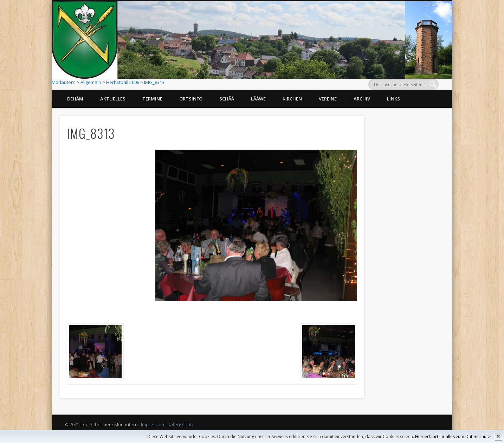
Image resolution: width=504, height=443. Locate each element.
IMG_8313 (154, 82)
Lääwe (258, 99)
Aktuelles (113, 99)
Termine (152, 99)
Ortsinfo (191, 99)
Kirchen (292, 99)
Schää (227, 99)
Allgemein (91, 82)
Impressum (153, 424)
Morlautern (64, 82)
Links (393, 99)
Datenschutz (181, 424)
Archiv (362, 99)
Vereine (328, 99)
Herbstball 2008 (123, 82)
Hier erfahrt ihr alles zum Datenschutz (453, 437)
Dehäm (75, 99)
